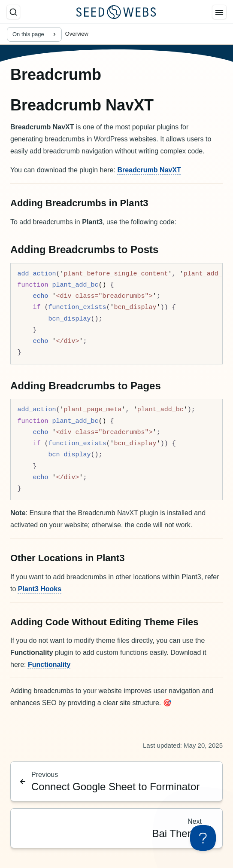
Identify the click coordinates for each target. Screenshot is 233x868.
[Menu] (219, 12)
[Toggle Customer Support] (203, 838)
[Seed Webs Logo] (116, 12)
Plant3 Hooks (40, 589)
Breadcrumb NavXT (149, 170)
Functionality (49, 665)
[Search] (13, 12)
